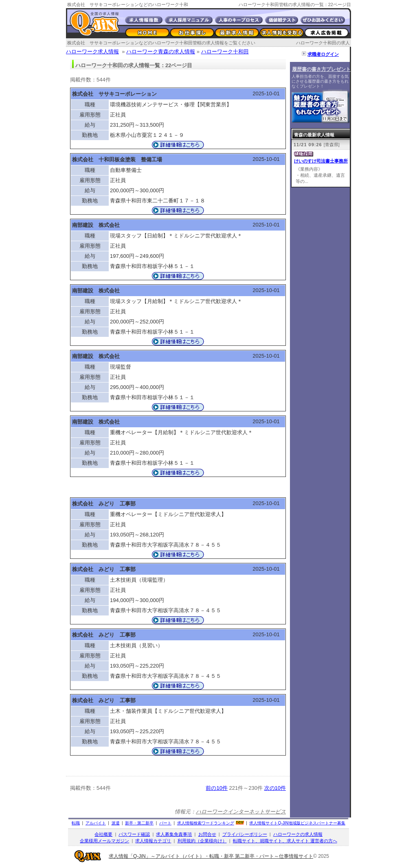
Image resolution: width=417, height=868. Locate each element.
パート (165, 823)
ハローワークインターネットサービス (241, 812)
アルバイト (96, 823)
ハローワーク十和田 (225, 52)
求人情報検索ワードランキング (206, 823)
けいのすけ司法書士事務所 (321, 161)
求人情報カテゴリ (153, 841)
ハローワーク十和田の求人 (323, 43)
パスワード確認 (134, 834)
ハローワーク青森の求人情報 (161, 52)
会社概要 (103, 834)
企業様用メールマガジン (104, 841)
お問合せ (207, 834)
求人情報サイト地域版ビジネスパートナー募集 (297, 823)
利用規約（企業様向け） (202, 841)
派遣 (116, 823)
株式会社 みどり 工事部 (104, 504)
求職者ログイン (323, 54)
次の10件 (275, 788)
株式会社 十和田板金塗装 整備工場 (117, 159)
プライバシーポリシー (245, 834)
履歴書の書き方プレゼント (321, 69)
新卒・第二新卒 (139, 823)
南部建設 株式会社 (96, 225)
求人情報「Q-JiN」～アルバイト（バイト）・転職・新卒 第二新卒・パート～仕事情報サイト (211, 856)
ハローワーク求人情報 (92, 52)
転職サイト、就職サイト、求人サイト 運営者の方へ (285, 841)
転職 (76, 823)
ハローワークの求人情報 (298, 834)
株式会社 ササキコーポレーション (114, 94)
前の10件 (216, 788)
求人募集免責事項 (174, 834)
